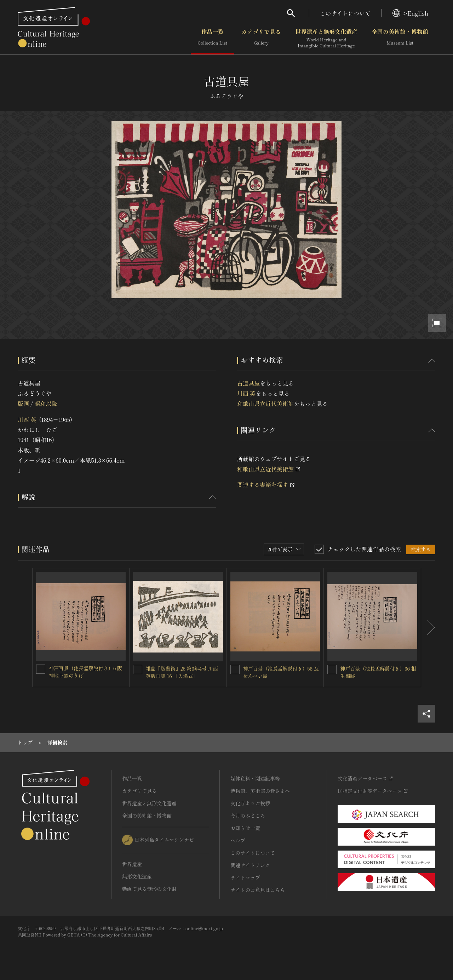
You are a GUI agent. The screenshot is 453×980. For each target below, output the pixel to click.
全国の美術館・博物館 (400, 39)
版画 (23, 404)
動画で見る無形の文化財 (149, 889)
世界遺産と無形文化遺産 (326, 39)
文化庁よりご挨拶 (250, 803)
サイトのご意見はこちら (258, 890)
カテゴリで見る (261, 39)
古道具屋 (248, 383)
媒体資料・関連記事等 (255, 778)
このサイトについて (345, 13)
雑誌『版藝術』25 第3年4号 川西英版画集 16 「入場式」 (182, 672)
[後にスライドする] (428, 628)
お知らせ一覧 (245, 828)
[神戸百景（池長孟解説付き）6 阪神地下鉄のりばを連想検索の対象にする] (41, 669)
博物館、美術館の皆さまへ (260, 791)
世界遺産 (132, 864)
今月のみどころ (248, 816)
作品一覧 (213, 39)
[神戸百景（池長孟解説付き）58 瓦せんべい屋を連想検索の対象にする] (235, 669)
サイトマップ (245, 877)
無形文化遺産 (137, 876)
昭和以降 (46, 404)
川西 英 (27, 419)
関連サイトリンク (250, 865)
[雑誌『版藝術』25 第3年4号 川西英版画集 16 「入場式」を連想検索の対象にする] (138, 669)
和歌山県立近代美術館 (265, 404)
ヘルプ (238, 840)
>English (410, 13)
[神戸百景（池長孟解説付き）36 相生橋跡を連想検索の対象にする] (332, 669)
